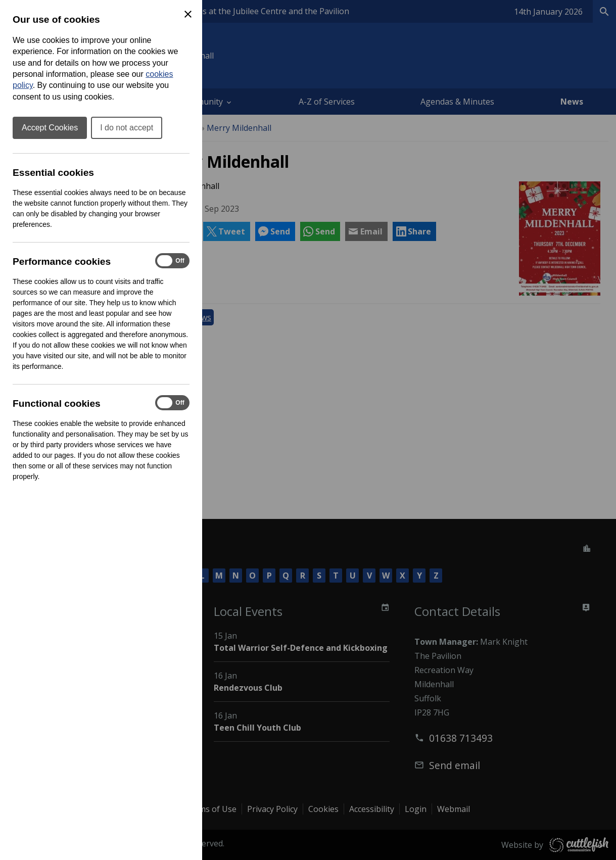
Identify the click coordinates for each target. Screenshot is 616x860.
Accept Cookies (50, 128)
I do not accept (127, 128)
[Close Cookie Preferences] (188, 14)
